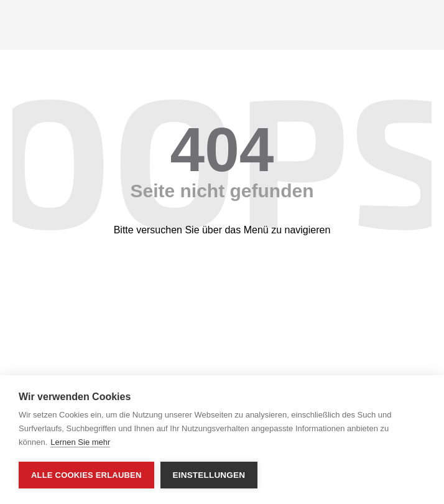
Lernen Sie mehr (80, 442)
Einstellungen (209, 475)
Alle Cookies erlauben (86, 475)
